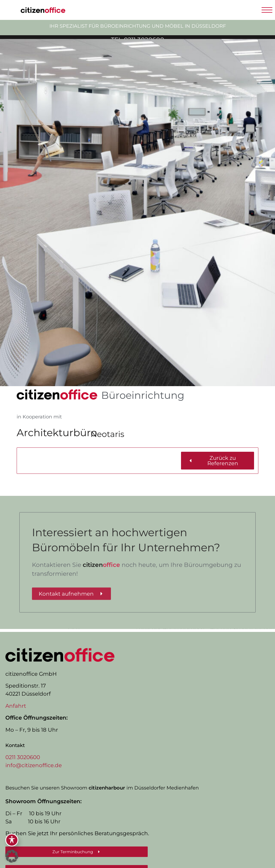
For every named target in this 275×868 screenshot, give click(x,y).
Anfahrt (16, 706)
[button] (267, 10)
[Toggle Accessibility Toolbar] (12, 840)
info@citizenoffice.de (34, 765)
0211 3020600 (23, 757)
